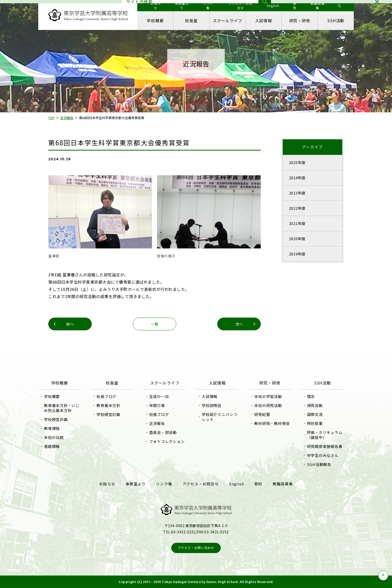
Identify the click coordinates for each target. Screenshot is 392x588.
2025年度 (297, 162)
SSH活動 (335, 20)
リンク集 (164, 484)
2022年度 (297, 208)
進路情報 (52, 446)
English (236, 484)
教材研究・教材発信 (272, 423)
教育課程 (52, 428)
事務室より (136, 484)
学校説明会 (212, 405)
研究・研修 (299, 20)
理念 (311, 396)
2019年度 (297, 254)
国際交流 (315, 414)
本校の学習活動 (268, 396)
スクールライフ (227, 20)
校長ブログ (107, 396)
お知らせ (107, 484)
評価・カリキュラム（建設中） (324, 435)
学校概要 (155, 20)
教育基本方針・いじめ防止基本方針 (62, 408)
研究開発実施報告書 (324, 446)
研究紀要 (262, 414)
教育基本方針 (109, 405)
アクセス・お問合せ (201, 484)
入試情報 (263, 20)
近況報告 (157, 423)
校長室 (191, 20)
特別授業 (315, 423)
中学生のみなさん (322, 455)
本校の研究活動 (268, 405)
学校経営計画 (56, 419)
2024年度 (297, 178)
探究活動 (315, 405)
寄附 (258, 484)
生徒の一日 (159, 396)
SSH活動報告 (319, 464)
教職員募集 (283, 484)
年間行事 (157, 405)
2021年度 (297, 223)
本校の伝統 (54, 437)
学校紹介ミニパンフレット (220, 417)
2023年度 (297, 193)
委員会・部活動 (163, 432)
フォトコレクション (167, 441)
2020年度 (297, 239)
